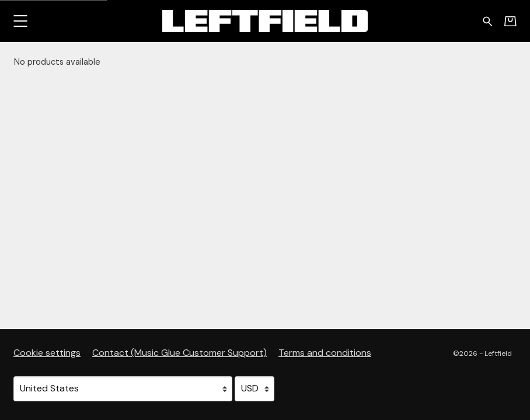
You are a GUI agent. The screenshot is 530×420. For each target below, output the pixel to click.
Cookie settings (47, 353)
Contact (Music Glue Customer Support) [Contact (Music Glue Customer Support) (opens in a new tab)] (179, 353)
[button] (20, 21)
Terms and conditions (325, 353)
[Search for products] (488, 20)
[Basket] (510, 21)
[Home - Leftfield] (265, 21)
